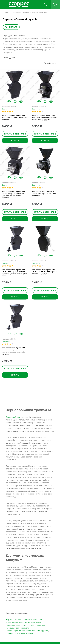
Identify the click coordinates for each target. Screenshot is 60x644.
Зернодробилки (13, 417)
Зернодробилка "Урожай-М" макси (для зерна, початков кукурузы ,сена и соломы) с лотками (14, 351)
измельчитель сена (24, 625)
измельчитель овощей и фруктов (34, 631)
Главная (6, 12)
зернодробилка (25, 620)
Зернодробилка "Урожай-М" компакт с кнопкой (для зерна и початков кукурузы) (45, 118)
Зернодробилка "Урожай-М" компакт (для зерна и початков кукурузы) (15, 118)
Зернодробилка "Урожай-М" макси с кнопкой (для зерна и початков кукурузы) (44, 272)
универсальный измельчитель (20, 634)
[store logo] (24, 5)
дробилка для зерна (21, 622)
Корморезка (11, 620)
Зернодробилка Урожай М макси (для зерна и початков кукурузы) (44, 194)
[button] (9, 102)
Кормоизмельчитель (21, 12)
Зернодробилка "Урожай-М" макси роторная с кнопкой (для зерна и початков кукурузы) (14, 195)
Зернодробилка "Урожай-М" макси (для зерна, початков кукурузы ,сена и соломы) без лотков (14, 273)
